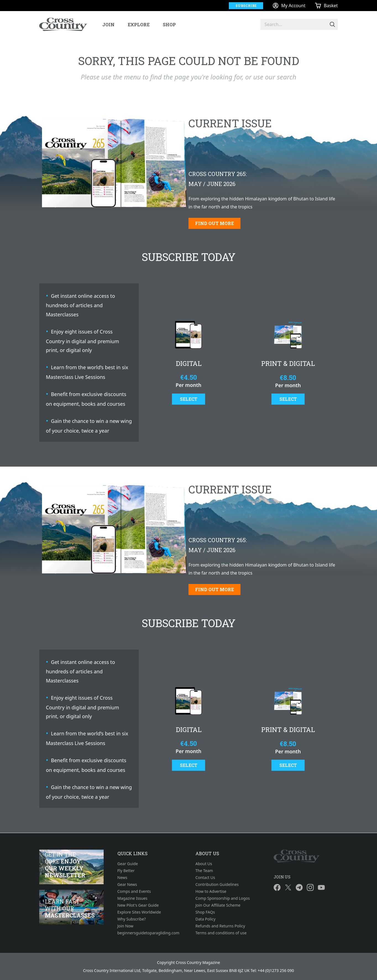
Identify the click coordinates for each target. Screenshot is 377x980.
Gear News (127, 884)
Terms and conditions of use (221, 933)
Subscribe (246, 6)
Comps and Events (134, 891)
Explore (139, 24)
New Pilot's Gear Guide (138, 905)
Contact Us (205, 877)
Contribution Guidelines (217, 884)
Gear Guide (128, 864)
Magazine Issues (133, 898)
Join (108, 24)
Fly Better (126, 871)
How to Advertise (211, 891)
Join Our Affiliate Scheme (218, 905)
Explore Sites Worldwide (139, 912)
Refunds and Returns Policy (220, 926)
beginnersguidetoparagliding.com (149, 933)
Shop (169, 24)
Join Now (125, 926)
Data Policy (205, 919)
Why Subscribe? (132, 919)
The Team (204, 871)
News (122, 877)
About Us (204, 864)
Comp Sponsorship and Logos (223, 898)
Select (189, 399)
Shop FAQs (205, 912)
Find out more (214, 223)
